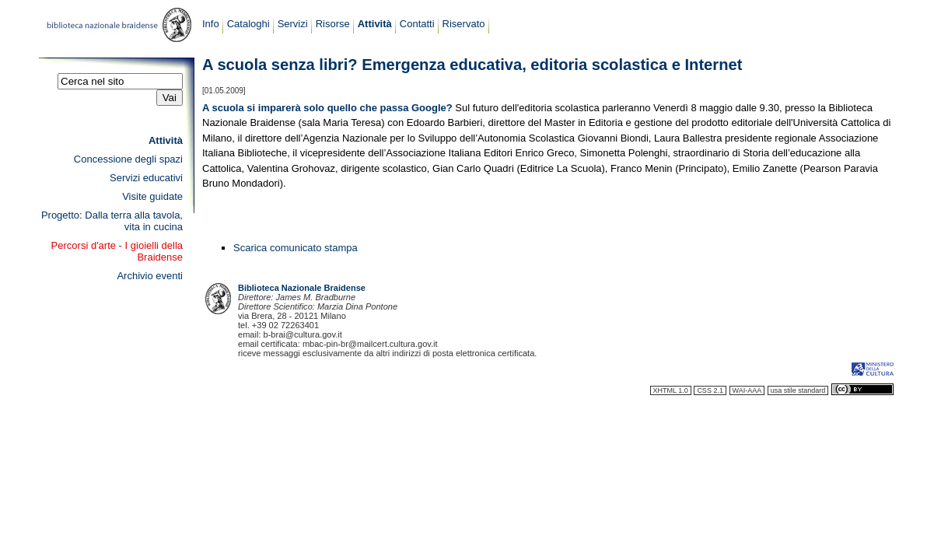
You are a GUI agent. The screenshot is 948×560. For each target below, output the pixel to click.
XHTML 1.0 (671, 390)
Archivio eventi (150, 276)
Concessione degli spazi (128, 159)
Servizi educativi (146, 178)
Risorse (333, 24)
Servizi (293, 24)
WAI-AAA (747, 390)
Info (211, 24)
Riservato (464, 24)
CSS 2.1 (710, 390)
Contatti (417, 24)
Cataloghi (248, 24)
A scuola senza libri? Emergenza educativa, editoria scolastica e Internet (472, 65)
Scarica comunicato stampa (296, 248)
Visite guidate (152, 196)
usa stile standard (798, 390)
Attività (375, 24)
